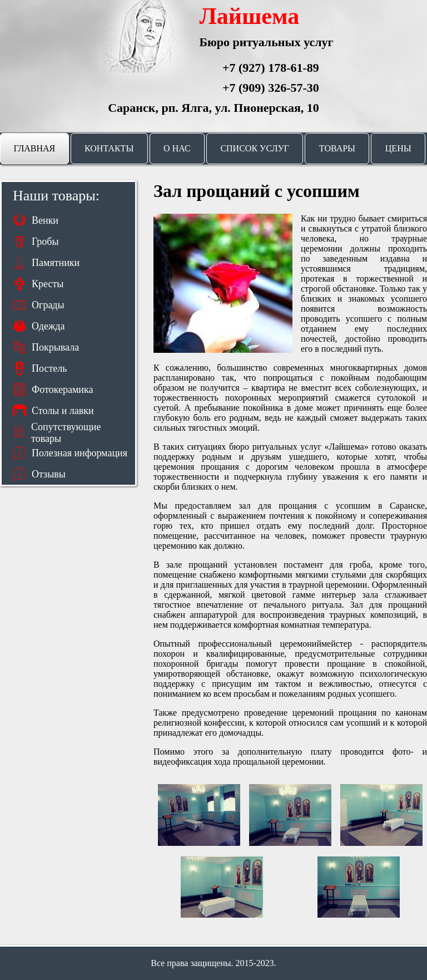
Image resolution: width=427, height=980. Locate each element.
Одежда (48, 326)
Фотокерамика (62, 390)
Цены (398, 148)
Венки (45, 220)
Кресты (48, 284)
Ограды (48, 305)
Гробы (45, 242)
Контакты (109, 148)
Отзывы (49, 474)
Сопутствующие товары (66, 432)
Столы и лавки (63, 411)
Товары (337, 148)
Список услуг (255, 148)
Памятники (56, 263)
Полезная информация (80, 453)
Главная (34, 148)
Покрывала (55, 347)
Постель (49, 368)
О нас (177, 148)
